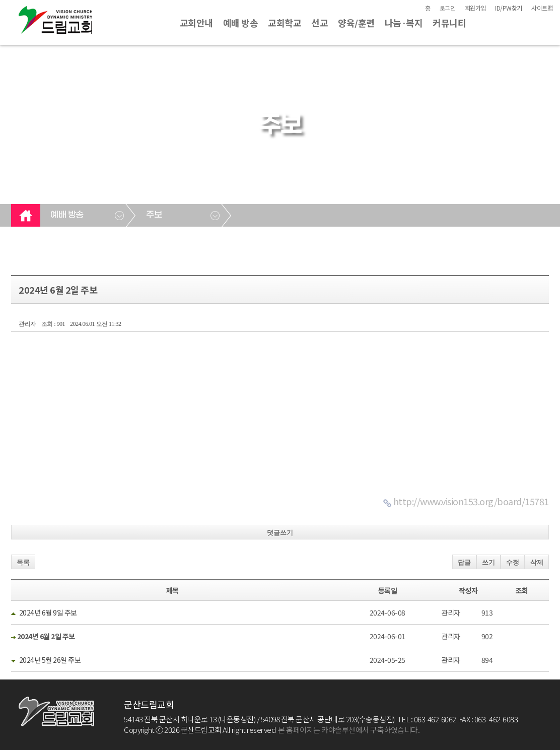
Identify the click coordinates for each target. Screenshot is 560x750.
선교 (320, 23)
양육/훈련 (356, 23)
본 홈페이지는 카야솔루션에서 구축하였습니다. (349, 730)
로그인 (448, 8)
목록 (23, 562)
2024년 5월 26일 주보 (50, 660)
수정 (513, 562)
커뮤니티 (449, 23)
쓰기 (488, 562)
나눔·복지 (404, 23)
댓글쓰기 (280, 533)
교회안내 (196, 23)
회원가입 (475, 8)
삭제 (537, 562)
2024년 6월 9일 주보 (48, 612)
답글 (464, 562)
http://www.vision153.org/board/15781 (471, 501)
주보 (154, 215)
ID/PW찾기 (509, 8)
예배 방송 (241, 23)
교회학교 (285, 23)
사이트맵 (542, 8)
